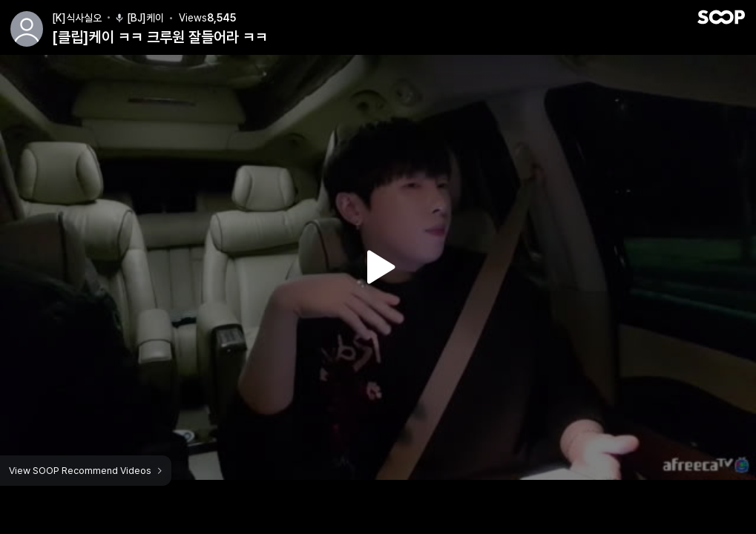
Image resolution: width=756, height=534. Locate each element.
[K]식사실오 (77, 18)
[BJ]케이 (139, 18)
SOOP (721, 17)
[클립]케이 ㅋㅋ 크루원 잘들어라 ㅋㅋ (160, 37)
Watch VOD (378, 267)
